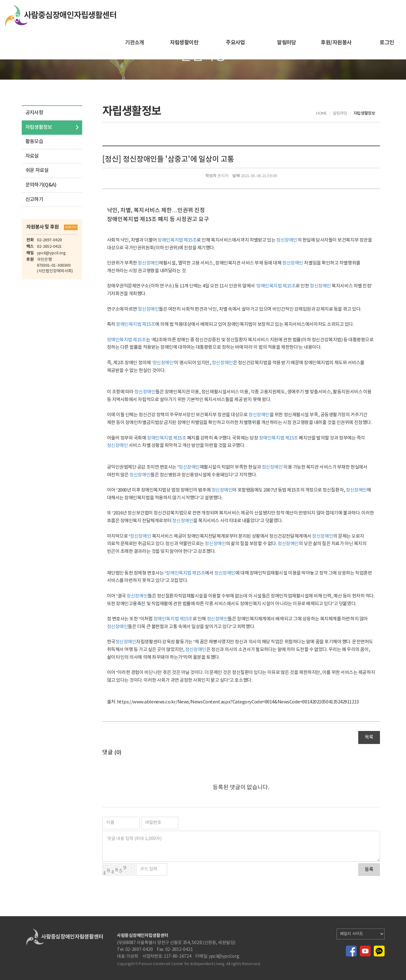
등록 (369, 870)
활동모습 (34, 142)
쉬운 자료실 (37, 170)
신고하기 (34, 199)
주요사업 (235, 43)
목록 (369, 737)
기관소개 (135, 43)
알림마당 (287, 43)
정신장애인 (287, 240)
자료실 (32, 156)
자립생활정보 (39, 127)
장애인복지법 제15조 (177, 240)
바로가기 (71, 227)
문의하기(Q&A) (41, 185)
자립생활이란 (184, 43)
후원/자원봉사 (336, 43)
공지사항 (34, 113)
